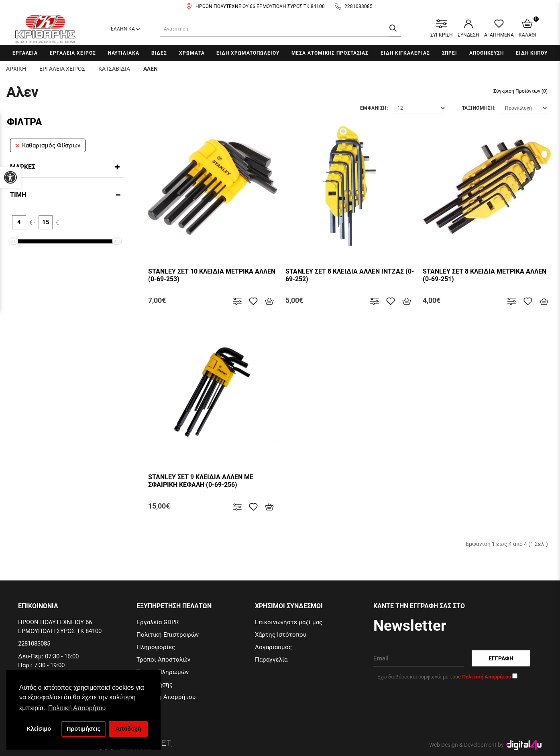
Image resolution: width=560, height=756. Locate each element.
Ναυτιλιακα (124, 53)
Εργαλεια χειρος (73, 53)
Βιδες (159, 53)
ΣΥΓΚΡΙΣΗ (442, 29)
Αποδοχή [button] (128, 729)
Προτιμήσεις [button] (83, 729)
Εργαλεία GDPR (158, 622)
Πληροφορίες (156, 647)
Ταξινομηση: (479, 108)
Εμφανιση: (374, 108)
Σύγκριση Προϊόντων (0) (520, 91)
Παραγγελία (271, 660)
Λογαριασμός (273, 647)
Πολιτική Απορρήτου (166, 697)
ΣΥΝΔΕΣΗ (468, 29)
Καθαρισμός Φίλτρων (48, 145)
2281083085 (358, 6)
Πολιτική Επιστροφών (168, 635)
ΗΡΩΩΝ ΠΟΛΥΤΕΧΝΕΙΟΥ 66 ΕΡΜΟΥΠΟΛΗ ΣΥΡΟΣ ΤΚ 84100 (260, 6)
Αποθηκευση (487, 53)
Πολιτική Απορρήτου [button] (77, 708)
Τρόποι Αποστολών (163, 660)
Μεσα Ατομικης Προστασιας (330, 53)
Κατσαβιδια (114, 69)
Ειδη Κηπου (532, 53)
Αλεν (151, 69)
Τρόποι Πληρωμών (163, 672)
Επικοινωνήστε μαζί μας (289, 622)
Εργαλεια (25, 53)
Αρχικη (16, 69)
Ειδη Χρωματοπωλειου (248, 53)
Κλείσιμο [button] (39, 729)
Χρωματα (192, 53)
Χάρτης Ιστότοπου (281, 635)
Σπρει (450, 53)
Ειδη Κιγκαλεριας (405, 53)
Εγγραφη (501, 658)
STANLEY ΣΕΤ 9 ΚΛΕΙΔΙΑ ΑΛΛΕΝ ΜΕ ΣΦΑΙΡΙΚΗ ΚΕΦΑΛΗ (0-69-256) (201, 481)
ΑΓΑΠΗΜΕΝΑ (499, 29)
